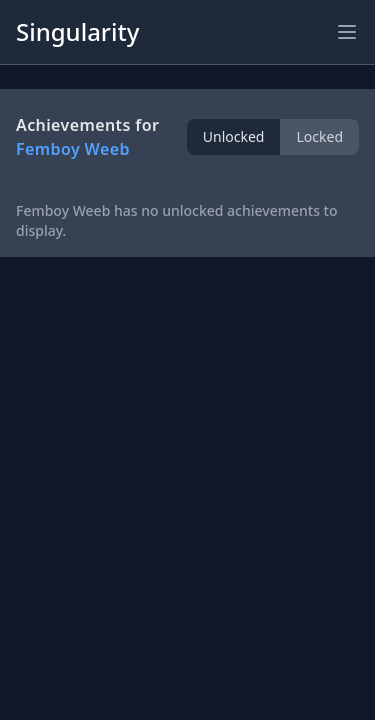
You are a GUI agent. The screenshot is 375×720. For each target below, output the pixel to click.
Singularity (77, 31)
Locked (319, 136)
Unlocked (234, 136)
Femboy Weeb (73, 149)
